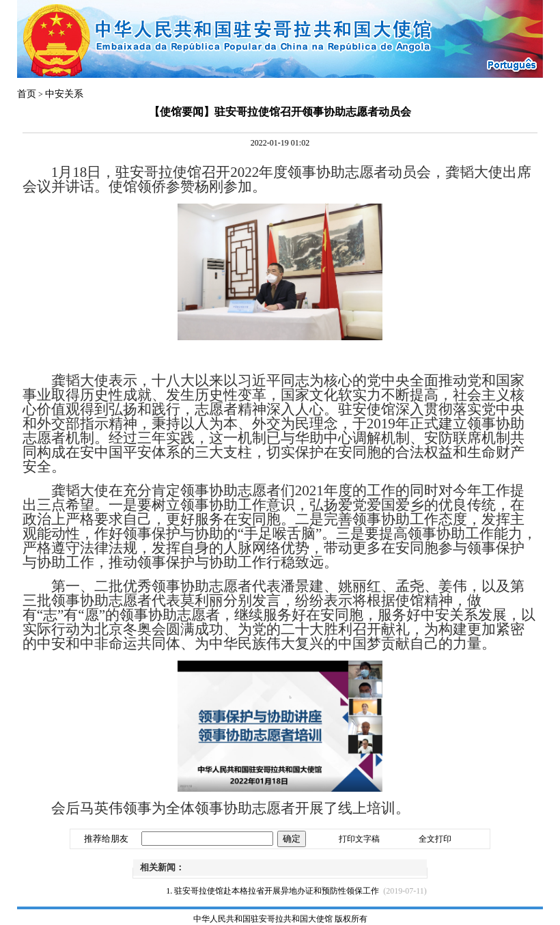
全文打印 (435, 839)
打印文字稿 (359, 839)
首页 (27, 94)
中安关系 (64, 94)
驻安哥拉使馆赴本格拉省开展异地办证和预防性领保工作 (277, 891)
